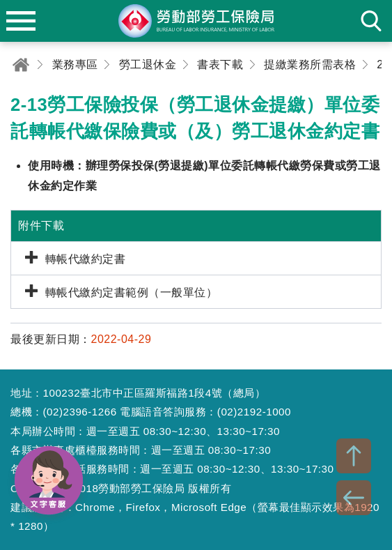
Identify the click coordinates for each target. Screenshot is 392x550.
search (371, 21)
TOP (354, 456)
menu (21, 21)
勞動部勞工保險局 (196, 21)
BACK (354, 498)
